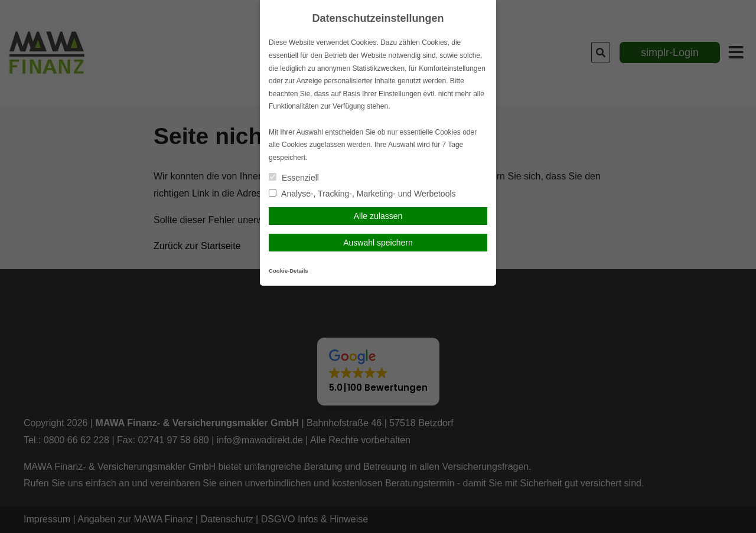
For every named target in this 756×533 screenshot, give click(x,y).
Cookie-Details (289, 271)
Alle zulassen (378, 216)
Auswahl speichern (378, 243)
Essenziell (294, 178)
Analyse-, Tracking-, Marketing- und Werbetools (362, 194)
